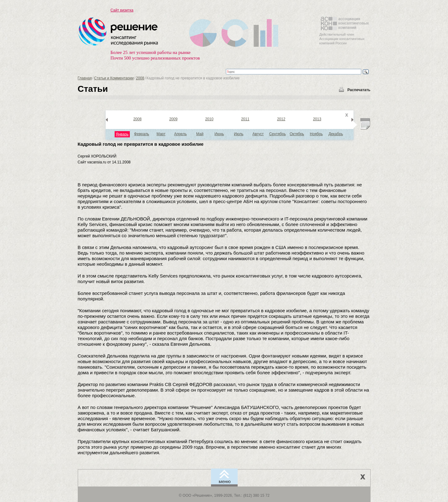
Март (161, 134)
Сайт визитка (122, 10)
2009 (173, 119)
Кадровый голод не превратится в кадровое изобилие (141, 144)
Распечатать (359, 90)
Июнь (219, 134)
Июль (239, 134)
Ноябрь (316, 134)
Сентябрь (278, 134)
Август (258, 134)
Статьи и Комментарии (114, 78)
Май (200, 134)
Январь (122, 134)
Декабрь (336, 134)
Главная (85, 78)
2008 (140, 78)
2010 (209, 119)
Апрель (180, 134)
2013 (317, 119)
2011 (245, 119)
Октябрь (297, 134)
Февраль (142, 134)
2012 (281, 119)
